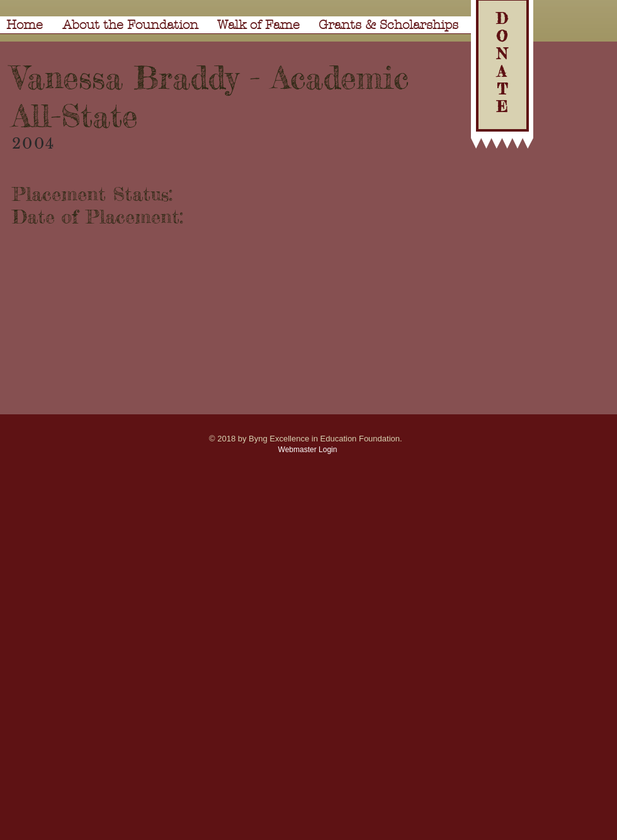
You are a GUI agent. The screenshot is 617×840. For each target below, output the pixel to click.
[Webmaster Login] (308, 450)
